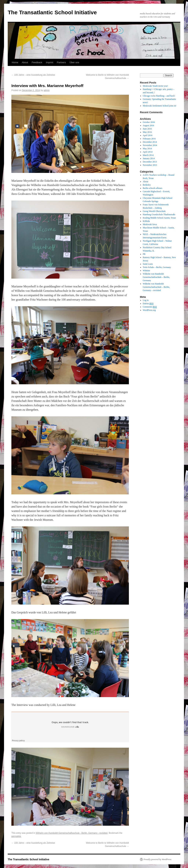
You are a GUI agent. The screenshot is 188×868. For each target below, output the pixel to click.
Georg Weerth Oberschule (154, 211)
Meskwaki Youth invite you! (155, 86)
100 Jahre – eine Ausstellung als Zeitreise (33, 75)
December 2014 (150, 142)
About (25, 62)
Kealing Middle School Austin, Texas (159, 218)
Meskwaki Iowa (150, 224)
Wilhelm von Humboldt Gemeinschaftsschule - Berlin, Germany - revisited (72, 833)
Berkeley (147, 185)
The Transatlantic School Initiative (52, 12)
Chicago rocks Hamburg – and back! (159, 96)
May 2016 (147, 132)
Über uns (74, 62)
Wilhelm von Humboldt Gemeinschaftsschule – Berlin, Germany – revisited (156, 287)
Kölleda (146, 221)
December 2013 (150, 162)
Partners (61, 62)
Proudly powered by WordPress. (158, 859)
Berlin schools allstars (153, 188)
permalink (16, 836)
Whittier (147, 271)
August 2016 (149, 125)
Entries (148, 304)
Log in (146, 300)
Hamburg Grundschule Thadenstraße (159, 214)
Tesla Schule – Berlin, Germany (157, 267)
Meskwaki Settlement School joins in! (160, 106)
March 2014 (148, 155)
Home (15, 62)
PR (144, 254)
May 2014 (147, 149)
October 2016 (149, 122)
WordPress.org (149, 310)
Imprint (50, 62)
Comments (150, 307)
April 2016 (148, 135)
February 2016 (149, 139)
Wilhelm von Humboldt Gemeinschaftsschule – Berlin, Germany (156, 277)
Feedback (37, 62)
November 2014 (150, 145)
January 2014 (149, 158)
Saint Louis (148, 264)
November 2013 (150, 165)
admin (47, 90)
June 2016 (147, 129)
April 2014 (148, 152)
